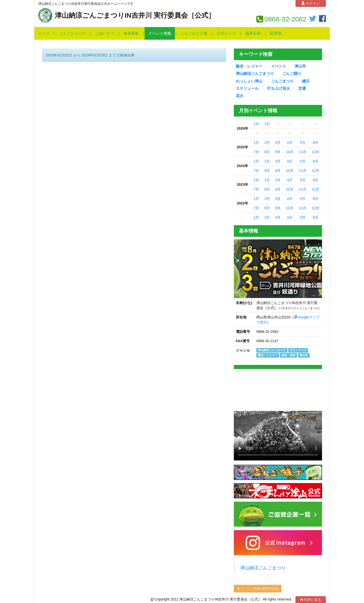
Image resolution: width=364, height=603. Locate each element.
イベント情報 (160, 33)
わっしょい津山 (249, 81)
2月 (267, 124)
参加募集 (131, 33)
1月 (257, 124)
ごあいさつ (105, 33)
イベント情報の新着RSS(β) (258, 589)
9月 (278, 152)
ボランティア (298, 350)
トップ (44, 33)
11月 (303, 152)
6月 (315, 143)
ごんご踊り (292, 74)
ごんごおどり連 (194, 33)
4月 (290, 143)
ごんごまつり (282, 81)
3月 (278, 143)
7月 (257, 152)
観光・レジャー (249, 66)
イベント (279, 66)
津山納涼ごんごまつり (255, 74)
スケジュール (247, 88)
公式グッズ (226, 33)
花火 (240, 96)
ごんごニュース (72, 33)
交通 (302, 88)
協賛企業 (253, 33)
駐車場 (276, 33)
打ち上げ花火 (279, 88)
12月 (316, 152)
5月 (303, 143)
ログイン (311, 3)
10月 (290, 152)
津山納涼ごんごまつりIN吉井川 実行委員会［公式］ (135, 15)
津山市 (300, 66)
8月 (267, 152)
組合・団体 (289, 355)
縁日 (306, 81)
